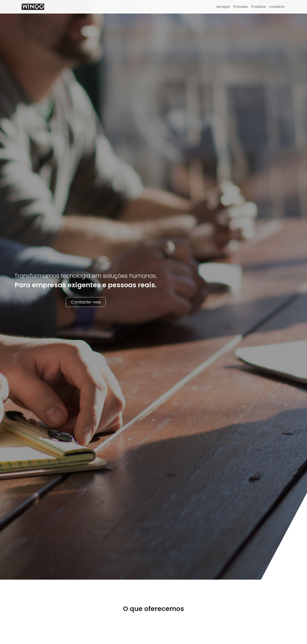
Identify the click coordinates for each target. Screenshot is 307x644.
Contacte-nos (86, 302)
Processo (240, 7)
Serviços (223, 7)
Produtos (259, 7)
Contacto (277, 7)
